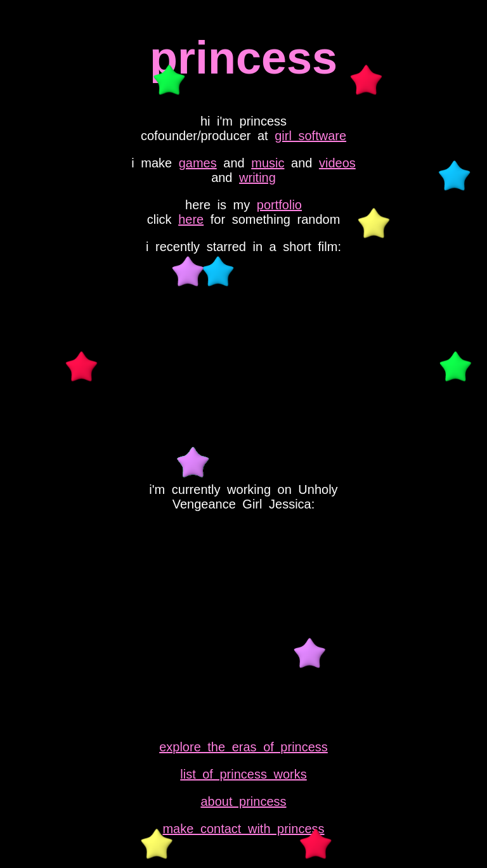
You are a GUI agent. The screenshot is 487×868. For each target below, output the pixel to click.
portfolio (279, 205)
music (268, 163)
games (198, 163)
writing (257, 178)
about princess (243, 801)
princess (243, 58)
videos (337, 163)
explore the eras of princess (243, 747)
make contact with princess (243, 829)
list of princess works (243, 774)
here (191, 219)
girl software (310, 136)
